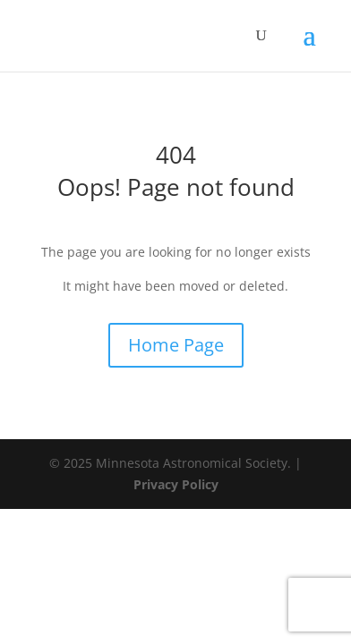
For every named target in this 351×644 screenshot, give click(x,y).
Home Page (176, 345)
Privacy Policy (176, 484)
